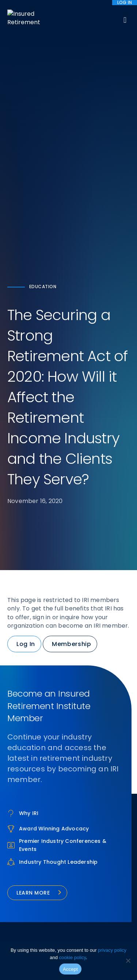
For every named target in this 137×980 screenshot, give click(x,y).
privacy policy (112, 950)
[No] (128, 961)
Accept (70, 969)
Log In (26, 644)
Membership (71, 644)
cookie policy (73, 957)
